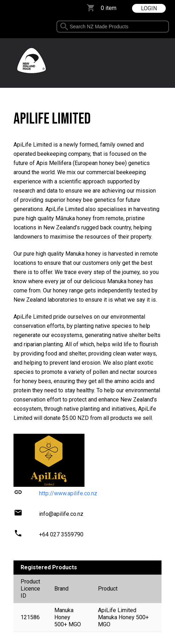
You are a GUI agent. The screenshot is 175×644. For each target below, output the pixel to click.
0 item (109, 8)
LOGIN (149, 8)
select (166, 27)
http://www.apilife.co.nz (68, 493)
